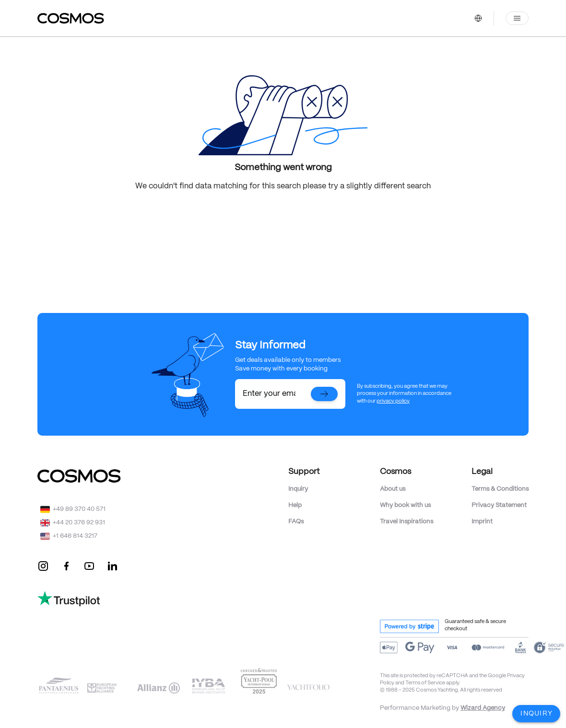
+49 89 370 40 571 (79, 509)
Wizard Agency (483, 708)
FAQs (296, 522)
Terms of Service (425, 683)
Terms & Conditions (500, 489)
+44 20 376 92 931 (79, 523)
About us (393, 489)
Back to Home (283, 214)
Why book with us (405, 505)
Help (295, 505)
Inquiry (298, 489)
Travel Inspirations (407, 522)
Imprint (482, 522)
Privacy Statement (499, 505)
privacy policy (393, 401)
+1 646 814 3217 (75, 536)
